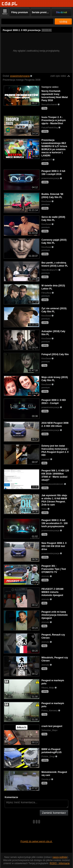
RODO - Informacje (60, 863)
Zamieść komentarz (54, 813)
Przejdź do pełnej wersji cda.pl (36, 841)
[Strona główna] (10, 4)
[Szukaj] (27, 21)
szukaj (63, 22)
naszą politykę (60, 857)
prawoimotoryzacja (20, 76)
